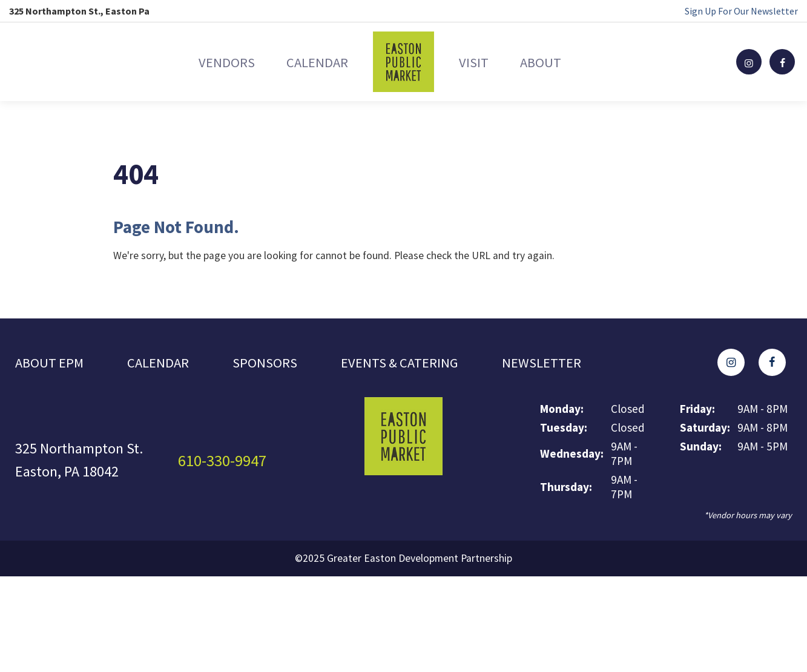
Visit (483, 61)
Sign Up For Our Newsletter (741, 11)
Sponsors (271, 364)
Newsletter (557, 364)
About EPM (51, 364)
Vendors (198, 61)
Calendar (308, 61)
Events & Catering (410, 364)
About (568, 61)
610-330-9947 (226, 463)
